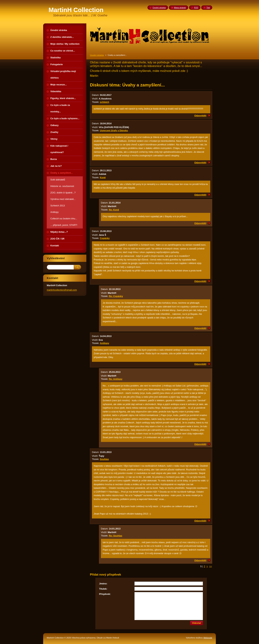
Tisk (208, 8)
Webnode (208, 638)
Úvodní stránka (97, 55)
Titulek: (103, 589)
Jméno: (103, 584)
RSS (196, 8)
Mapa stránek (180, 8)
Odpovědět (200, 116)
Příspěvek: (105, 594)
